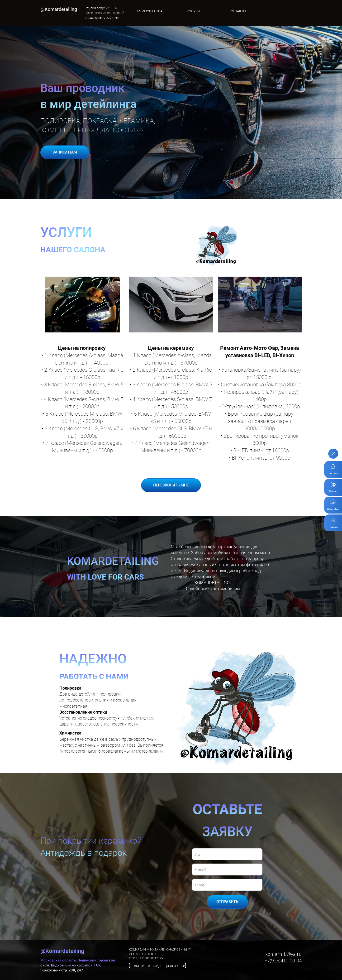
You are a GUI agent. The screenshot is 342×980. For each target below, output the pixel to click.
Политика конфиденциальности (157, 966)
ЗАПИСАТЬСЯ (65, 152)
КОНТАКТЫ (237, 11)
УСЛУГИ (193, 11)
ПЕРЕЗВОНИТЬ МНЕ (171, 485)
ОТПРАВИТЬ (227, 902)
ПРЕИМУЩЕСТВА (149, 11)
